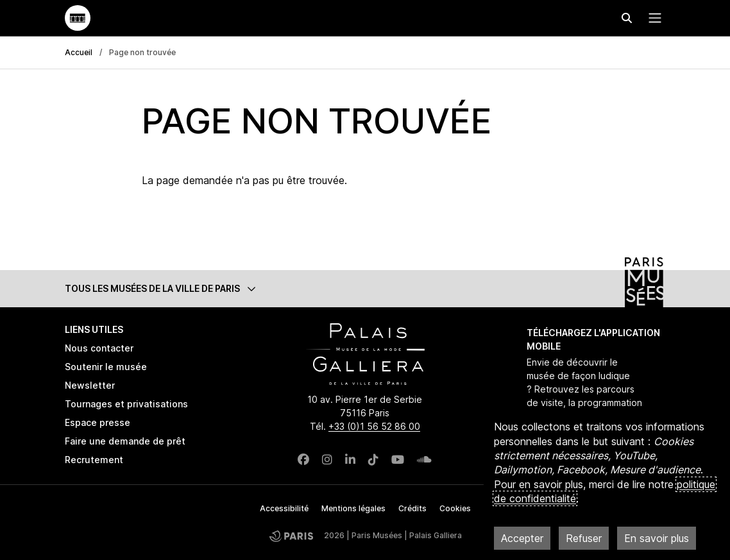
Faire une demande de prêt (125, 441)
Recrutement (94, 460)
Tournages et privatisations (126, 404)
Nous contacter (99, 348)
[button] (365, 288)
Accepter (522, 538)
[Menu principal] (652, 18)
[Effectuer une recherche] (627, 18)
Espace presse (98, 422)
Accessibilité (284, 508)
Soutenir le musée (106, 367)
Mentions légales (353, 508)
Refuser (584, 538)
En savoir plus (657, 538)
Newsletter (90, 385)
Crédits (412, 508)
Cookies (455, 508)
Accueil (79, 52)
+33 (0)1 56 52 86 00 (374, 426)
